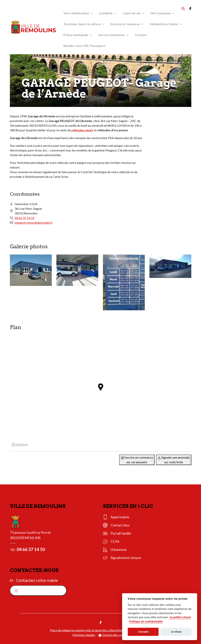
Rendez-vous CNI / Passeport (84, 46)
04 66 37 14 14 (24, 218)
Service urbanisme (112, 35)
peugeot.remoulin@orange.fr (34, 222)
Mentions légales (84, 635)
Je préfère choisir (180, 617)
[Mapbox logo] (20, 445)
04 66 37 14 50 (31, 549)
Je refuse (176, 632)
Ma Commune (161, 13)
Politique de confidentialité (146, 622)
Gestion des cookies (115, 635)
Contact (141, 35)
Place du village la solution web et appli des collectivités (87, 630)
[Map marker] (100, 387)
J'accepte (143, 632)
